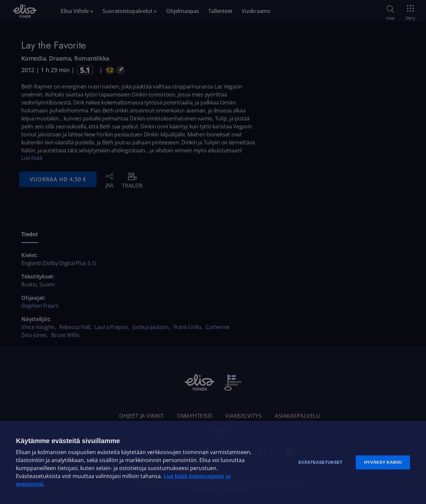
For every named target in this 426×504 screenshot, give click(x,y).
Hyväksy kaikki (383, 462)
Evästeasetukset (320, 462)
